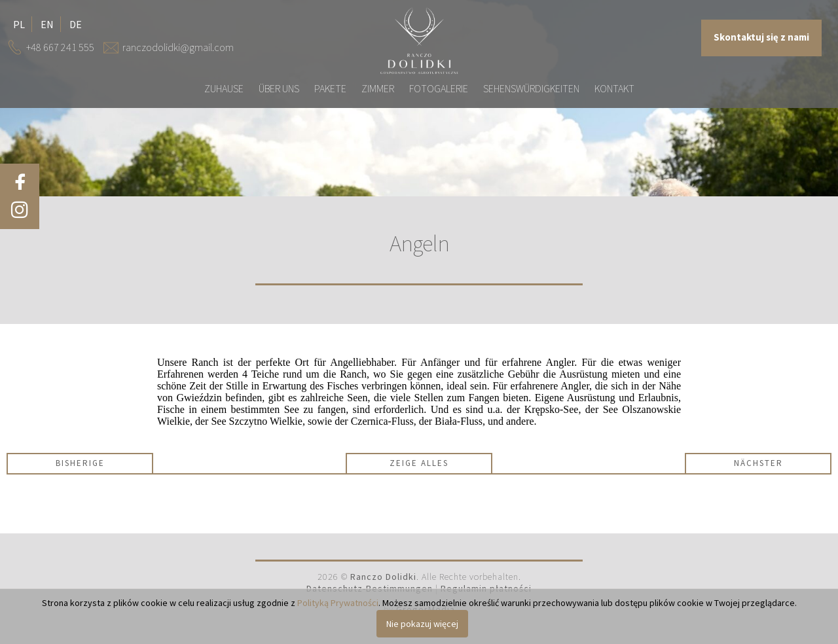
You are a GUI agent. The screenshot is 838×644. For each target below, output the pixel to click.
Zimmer (378, 88)
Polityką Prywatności (338, 603)
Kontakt (614, 88)
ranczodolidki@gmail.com (178, 47)
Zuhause (224, 88)
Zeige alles (419, 463)
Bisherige (80, 463)
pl (19, 24)
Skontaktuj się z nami (761, 37)
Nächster (758, 463)
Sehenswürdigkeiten (531, 88)
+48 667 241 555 (60, 47)
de (76, 24)
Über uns (279, 88)
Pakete (330, 88)
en (47, 24)
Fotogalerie (439, 88)
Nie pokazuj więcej (422, 624)
